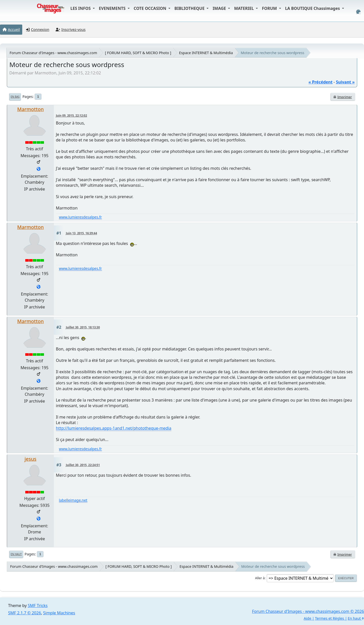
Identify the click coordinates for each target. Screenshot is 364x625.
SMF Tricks (38, 606)
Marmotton (30, 109)
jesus (30, 459)
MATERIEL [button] (244, 8)
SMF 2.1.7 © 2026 (25, 613)
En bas (15, 97)
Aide (307, 618)
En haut (16, 554)
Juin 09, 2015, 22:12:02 (71, 116)
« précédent (320, 82)
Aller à (260, 578)
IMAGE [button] (220, 8)
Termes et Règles (329, 618)
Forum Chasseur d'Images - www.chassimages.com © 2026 (308, 611)
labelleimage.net (73, 500)
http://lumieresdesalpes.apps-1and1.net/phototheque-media (114, 428)
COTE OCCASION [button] (151, 8)
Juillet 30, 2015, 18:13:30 (83, 327)
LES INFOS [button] (81, 8)
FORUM (270, 8)
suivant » (345, 82)
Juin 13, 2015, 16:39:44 (82, 233)
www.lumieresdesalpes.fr (80, 217)
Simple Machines (59, 613)
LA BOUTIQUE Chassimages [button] (313, 8)
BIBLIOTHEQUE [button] (190, 8)
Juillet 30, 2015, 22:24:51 (83, 465)
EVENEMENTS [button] (113, 8)
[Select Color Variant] (358, 12)
